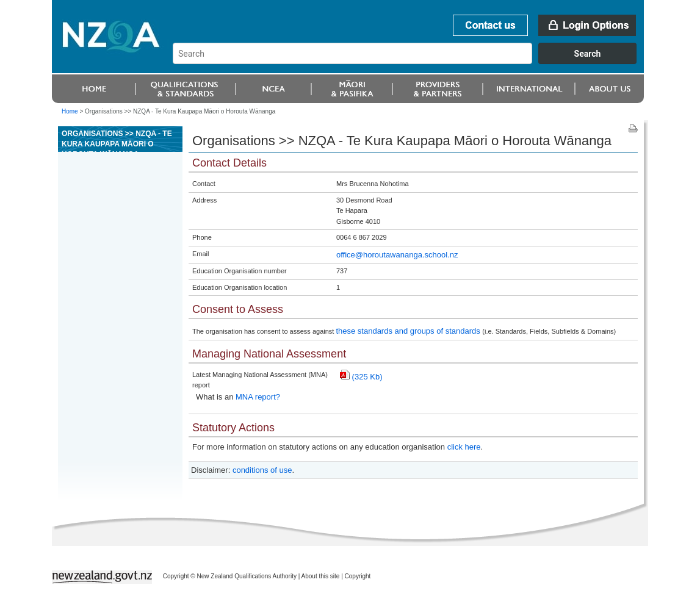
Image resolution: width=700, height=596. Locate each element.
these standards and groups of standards (409, 331)
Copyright (358, 576)
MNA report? (258, 397)
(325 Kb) (361, 377)
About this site (321, 576)
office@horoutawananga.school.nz (397, 255)
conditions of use (262, 470)
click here (464, 447)
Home (70, 111)
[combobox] (410, 61)
